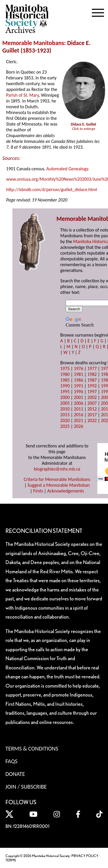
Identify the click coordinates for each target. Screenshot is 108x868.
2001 (78, 397)
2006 (78, 403)
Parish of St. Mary (22, 95)
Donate (15, 774)
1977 (92, 368)
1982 (92, 374)
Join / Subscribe (26, 787)
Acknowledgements (66, 491)
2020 (65, 420)
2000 (65, 397)
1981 (78, 374)
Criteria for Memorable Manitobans (57, 479)
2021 (78, 420)
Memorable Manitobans (33, 43)
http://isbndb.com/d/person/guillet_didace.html (51, 190)
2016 (78, 415)
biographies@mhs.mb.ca (57, 469)
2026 (78, 426)
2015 (65, 415)
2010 (65, 409)
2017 (92, 415)
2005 (65, 403)
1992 (92, 386)
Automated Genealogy (67, 169)
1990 (65, 386)
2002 (92, 397)
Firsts (38, 491)
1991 (78, 386)
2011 (78, 409)
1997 (92, 392)
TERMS (11, 860)
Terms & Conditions (32, 748)
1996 (78, 392)
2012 (92, 409)
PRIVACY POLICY (85, 856)
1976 (78, 368)
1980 (65, 374)
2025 (65, 426)
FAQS (12, 761)
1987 (92, 380)
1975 (65, 368)
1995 (65, 392)
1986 (78, 380)
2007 (92, 403)
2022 (92, 420)
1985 (65, 380)
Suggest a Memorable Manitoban (58, 485)
